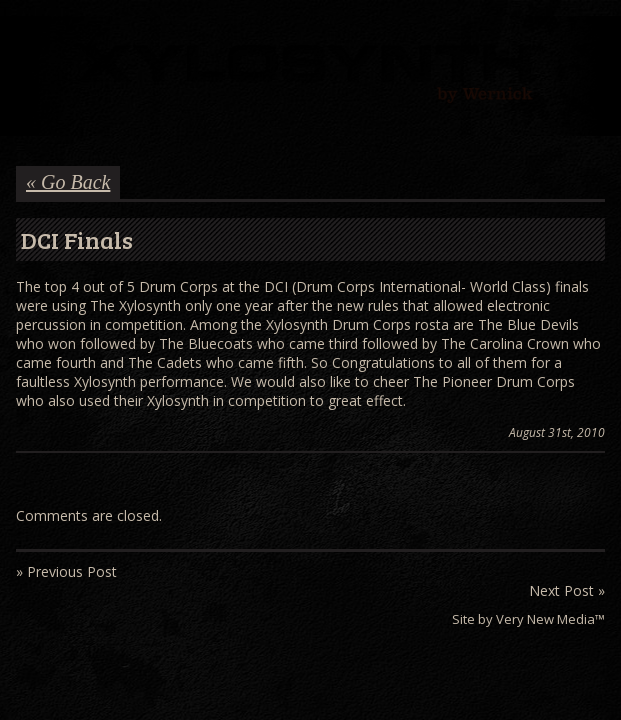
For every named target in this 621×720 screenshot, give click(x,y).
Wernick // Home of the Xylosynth (311, 76)
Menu (29, 37)
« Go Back (68, 182)
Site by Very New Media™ (528, 619)
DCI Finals (77, 239)
